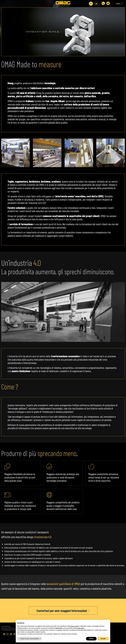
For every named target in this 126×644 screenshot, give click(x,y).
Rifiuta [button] (91, 639)
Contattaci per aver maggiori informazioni (63, 613)
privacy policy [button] (75, 626)
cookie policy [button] (80, 628)
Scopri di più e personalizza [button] (30, 639)
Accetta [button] (103, 639)
